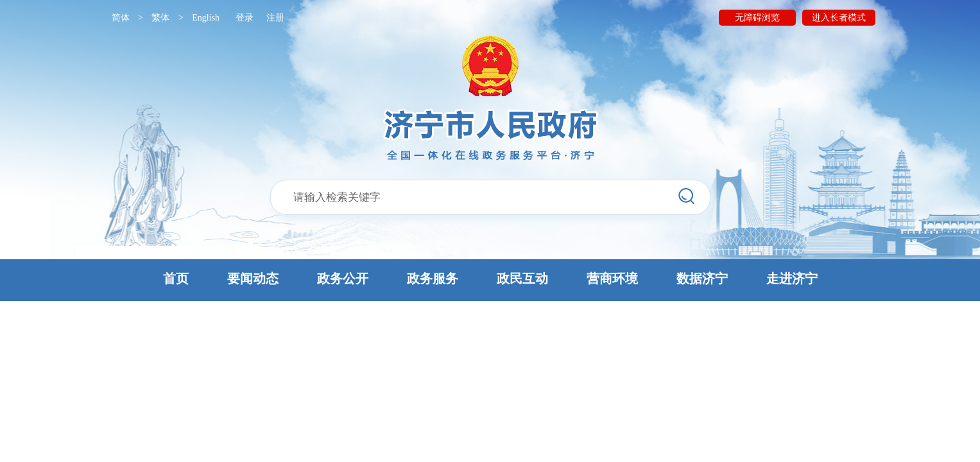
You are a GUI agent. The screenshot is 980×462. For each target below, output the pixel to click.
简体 (121, 18)
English (206, 18)
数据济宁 (702, 278)
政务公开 (343, 278)
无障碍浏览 (757, 18)
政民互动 (522, 278)
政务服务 (433, 278)
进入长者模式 (839, 18)
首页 (176, 278)
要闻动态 (253, 278)
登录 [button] (245, 18)
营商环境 (612, 278)
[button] (490, 280)
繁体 (160, 18)
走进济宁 (792, 278)
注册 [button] (275, 18)
